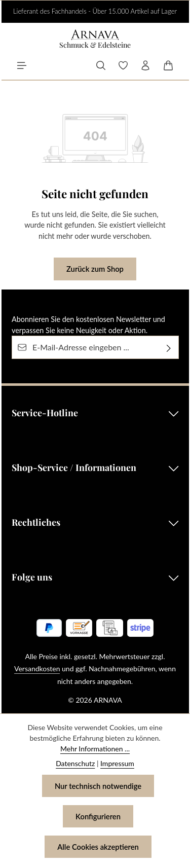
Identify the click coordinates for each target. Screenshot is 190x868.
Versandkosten (37, 668)
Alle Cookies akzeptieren (98, 847)
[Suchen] (101, 65)
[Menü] (22, 65)
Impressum (117, 763)
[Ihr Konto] (145, 65)
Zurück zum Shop (95, 269)
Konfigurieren (98, 816)
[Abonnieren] (169, 347)
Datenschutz (75, 763)
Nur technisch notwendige (98, 786)
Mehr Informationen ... (95, 749)
